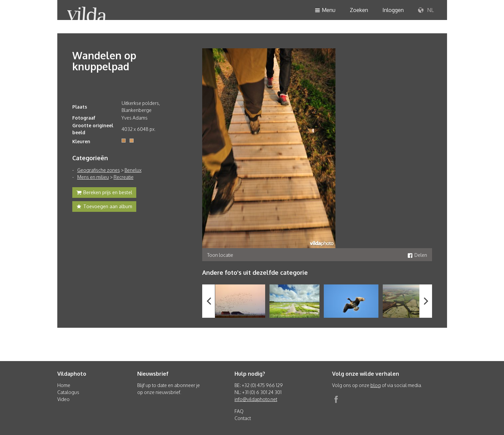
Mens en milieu (93, 177)
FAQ (239, 411)
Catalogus (68, 392)
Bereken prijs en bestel (104, 193)
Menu (325, 10)
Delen (417, 255)
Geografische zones (99, 170)
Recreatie (124, 177)
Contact (243, 418)
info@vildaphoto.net (256, 399)
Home (64, 385)
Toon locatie (220, 255)
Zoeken (359, 10)
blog (376, 385)
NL (426, 10)
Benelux (133, 170)
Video (63, 399)
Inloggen (393, 10)
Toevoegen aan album (104, 207)
